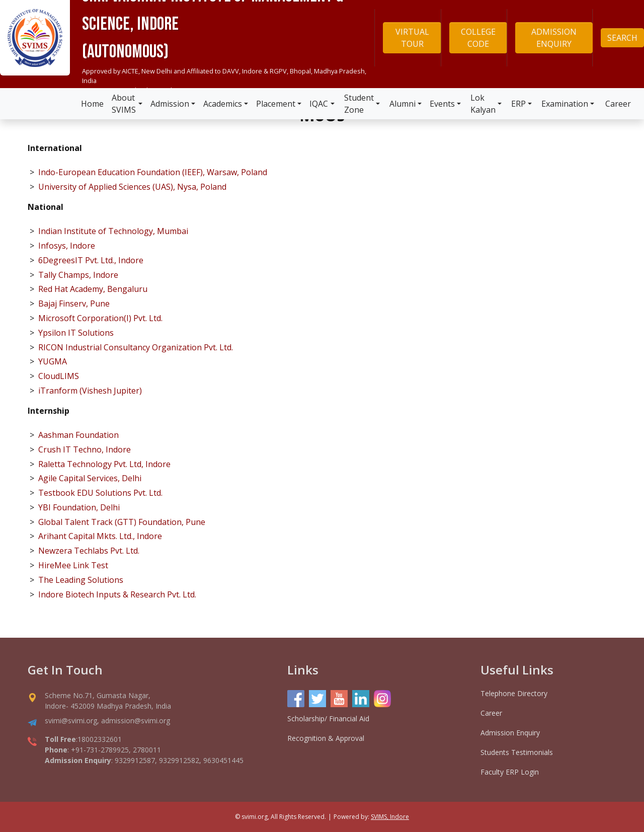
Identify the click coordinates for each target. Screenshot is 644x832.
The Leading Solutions (81, 580)
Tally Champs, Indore (78, 275)
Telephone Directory (514, 693)
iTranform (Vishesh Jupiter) (90, 391)
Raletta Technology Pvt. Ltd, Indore (104, 464)
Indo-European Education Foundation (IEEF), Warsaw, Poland (153, 172)
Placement (276, 104)
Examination (565, 104)
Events (442, 104)
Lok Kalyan (483, 104)
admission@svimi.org (136, 721)
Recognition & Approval (326, 738)
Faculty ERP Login (510, 772)
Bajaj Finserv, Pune (74, 304)
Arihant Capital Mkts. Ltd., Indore (100, 536)
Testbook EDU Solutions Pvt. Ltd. (100, 493)
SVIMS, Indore (390, 817)
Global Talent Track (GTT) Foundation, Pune (122, 522)
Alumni (403, 104)
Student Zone (359, 104)
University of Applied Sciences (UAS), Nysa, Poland (132, 187)
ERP (518, 104)
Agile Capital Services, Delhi (90, 478)
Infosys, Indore (67, 246)
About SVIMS (124, 104)
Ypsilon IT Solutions (76, 333)
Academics (223, 104)
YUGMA (53, 361)
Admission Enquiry (510, 733)
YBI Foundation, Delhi (79, 507)
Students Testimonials (517, 752)
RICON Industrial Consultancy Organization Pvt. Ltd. (136, 347)
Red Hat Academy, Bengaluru (93, 289)
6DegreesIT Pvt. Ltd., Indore (91, 260)
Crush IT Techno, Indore (85, 449)
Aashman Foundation (78, 435)
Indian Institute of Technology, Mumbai (113, 231)
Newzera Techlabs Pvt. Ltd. (89, 551)
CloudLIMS (59, 376)
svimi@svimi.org (71, 721)
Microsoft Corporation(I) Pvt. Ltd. (100, 318)
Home (92, 104)
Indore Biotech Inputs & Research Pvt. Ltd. (117, 594)
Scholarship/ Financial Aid (328, 718)
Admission (170, 104)
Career (618, 104)
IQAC (319, 104)
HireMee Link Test (73, 565)
